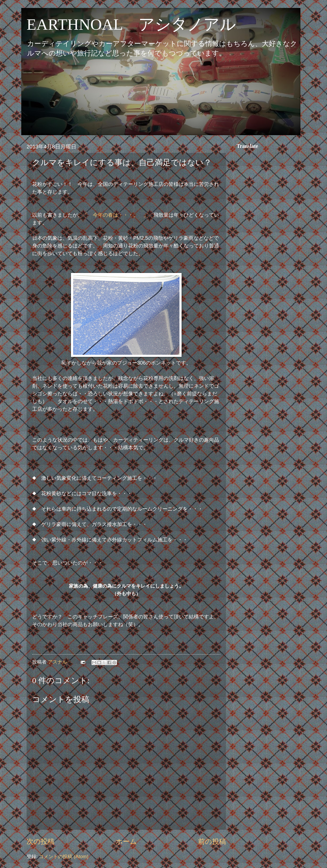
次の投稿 (41, 841)
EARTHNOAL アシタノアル (131, 24)
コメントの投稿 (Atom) (64, 856)
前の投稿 (212, 841)
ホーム (126, 841)
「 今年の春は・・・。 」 (116, 215)
